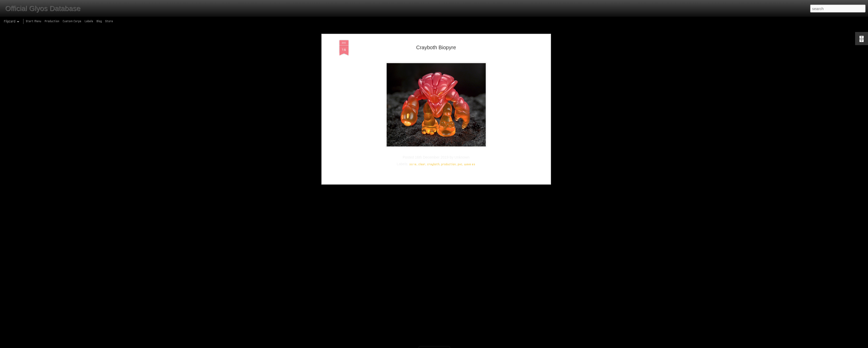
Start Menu (34, 21)
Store (109, 21)
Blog (99, 21)
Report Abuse (471, 345)
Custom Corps (72, 21)
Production (52, 21)
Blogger (456, 345)
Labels (89, 21)
